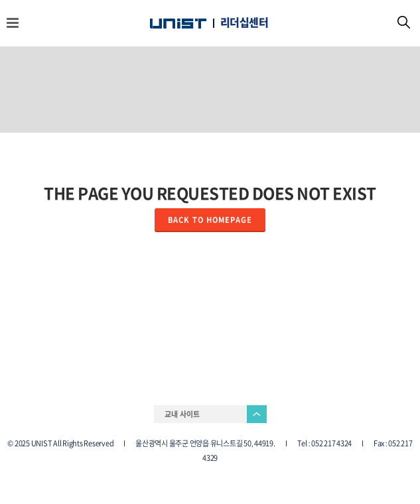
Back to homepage (210, 220)
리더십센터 (245, 23)
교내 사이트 (182, 414)
